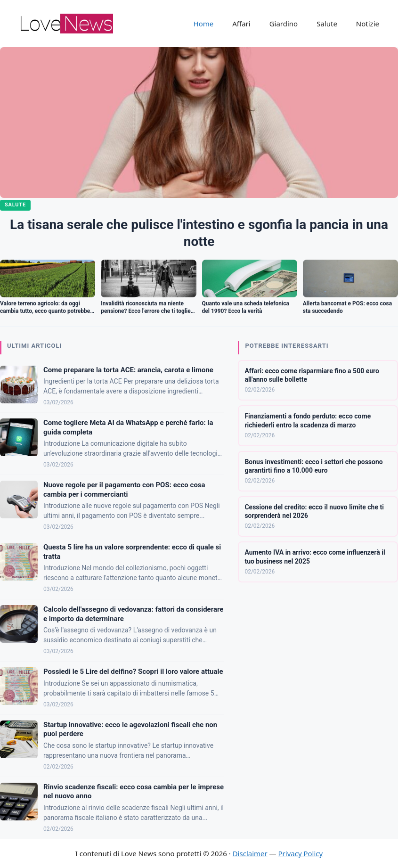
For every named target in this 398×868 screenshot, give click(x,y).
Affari (241, 24)
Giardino (284, 24)
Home (204, 24)
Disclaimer (250, 853)
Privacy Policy (301, 853)
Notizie (368, 24)
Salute (327, 24)
